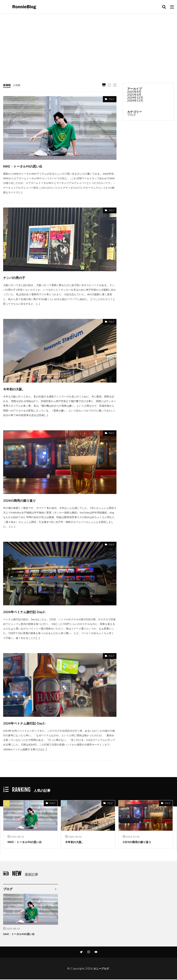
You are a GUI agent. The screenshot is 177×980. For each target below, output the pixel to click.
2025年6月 (134, 95)
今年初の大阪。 (21, 389)
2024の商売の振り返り (30, 500)
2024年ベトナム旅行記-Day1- (37, 723)
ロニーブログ (101, 969)
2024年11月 (135, 100)
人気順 (18, 85)
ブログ (110, 100)
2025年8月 (134, 92)
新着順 (8, 85)
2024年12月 (135, 97)
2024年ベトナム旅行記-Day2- (37, 611)
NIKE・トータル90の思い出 (35, 166)
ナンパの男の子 (21, 277)
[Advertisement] (88, 45)
